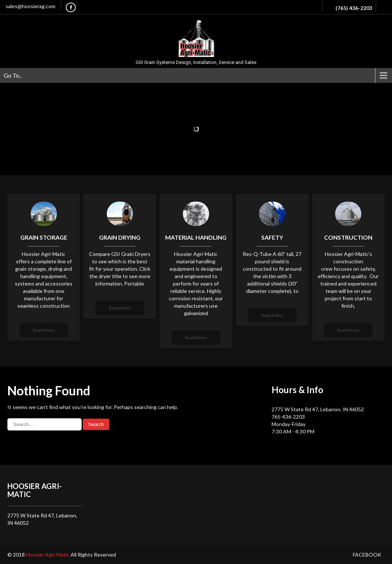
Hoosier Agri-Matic (48, 555)
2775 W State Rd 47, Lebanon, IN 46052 (318, 409)
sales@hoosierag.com (30, 6)
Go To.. (13, 75)
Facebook (367, 555)
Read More (44, 330)
